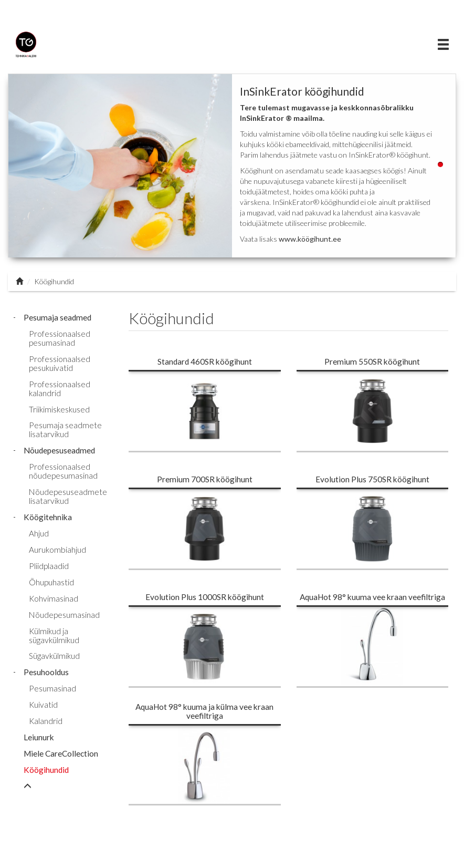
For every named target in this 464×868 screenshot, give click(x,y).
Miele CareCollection (61, 753)
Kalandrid (46, 721)
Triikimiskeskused (59, 409)
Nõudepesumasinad (64, 615)
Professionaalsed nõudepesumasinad (63, 471)
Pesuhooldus (46, 672)
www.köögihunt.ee (310, 239)
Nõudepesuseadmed (59, 450)
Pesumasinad (52, 688)
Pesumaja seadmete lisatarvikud (65, 430)
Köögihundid (46, 770)
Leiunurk (39, 737)
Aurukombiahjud (57, 550)
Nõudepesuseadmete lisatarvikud (68, 496)
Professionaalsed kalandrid (60, 389)
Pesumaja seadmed (57, 317)
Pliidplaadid (49, 566)
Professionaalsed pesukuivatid (60, 363)
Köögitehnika (48, 517)
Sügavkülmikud (54, 656)
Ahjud (39, 533)
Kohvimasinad (54, 598)
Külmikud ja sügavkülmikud (54, 635)
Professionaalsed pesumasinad (60, 338)
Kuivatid (43, 705)
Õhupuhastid (51, 582)
